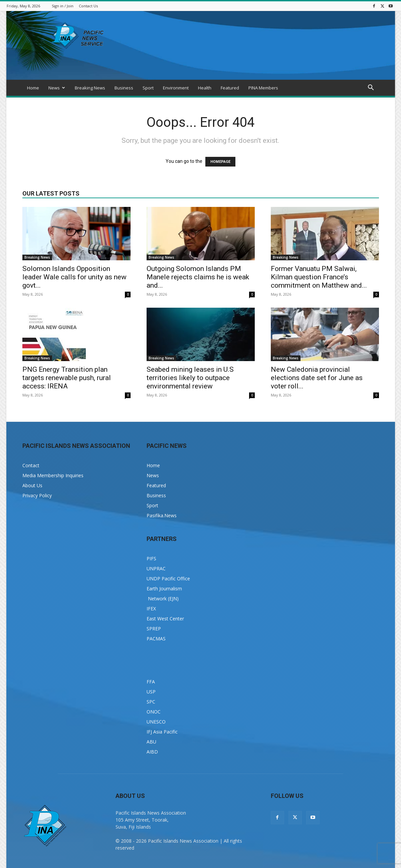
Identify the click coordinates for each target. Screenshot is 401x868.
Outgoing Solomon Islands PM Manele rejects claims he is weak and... (198, 277)
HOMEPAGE (220, 162)
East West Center (165, 619)
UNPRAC (156, 568)
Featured (230, 88)
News (57, 88)
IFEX (151, 609)
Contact (31, 465)
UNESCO (156, 722)
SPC (151, 702)
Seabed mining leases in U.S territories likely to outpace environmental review (190, 378)
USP (151, 692)
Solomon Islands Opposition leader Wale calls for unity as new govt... (74, 277)
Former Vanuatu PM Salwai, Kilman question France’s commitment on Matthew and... (319, 277)
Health (205, 88)
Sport (148, 88)
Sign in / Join (63, 6)
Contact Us (88, 6)
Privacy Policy (37, 495)
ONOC (154, 712)
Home (33, 88)
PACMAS (156, 639)
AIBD (152, 752)
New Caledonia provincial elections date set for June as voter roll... (317, 378)
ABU (151, 742)
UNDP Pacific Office (168, 578)
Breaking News (90, 88)
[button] (371, 88)
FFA (151, 682)
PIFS (151, 558)
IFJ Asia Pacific (162, 732)
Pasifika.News (162, 515)
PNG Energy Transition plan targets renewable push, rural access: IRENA (67, 378)
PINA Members (263, 88)
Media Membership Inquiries (53, 475)
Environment (176, 88)
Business (124, 88)
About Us (32, 485)
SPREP (154, 629)
